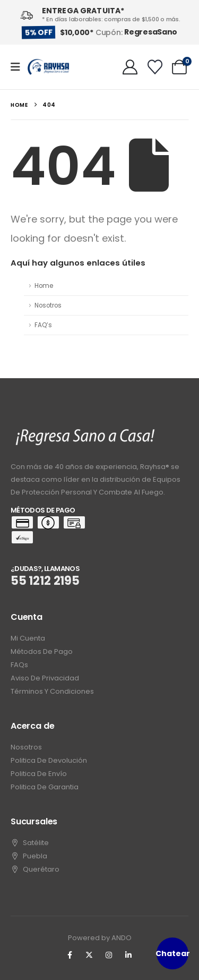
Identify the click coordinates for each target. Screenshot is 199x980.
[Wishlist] (155, 67)
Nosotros (48, 305)
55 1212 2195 (45, 581)
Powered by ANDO (100, 938)
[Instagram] (109, 955)
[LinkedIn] (128, 955)
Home (44, 286)
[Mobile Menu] (19, 67)
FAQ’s (43, 325)
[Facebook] (70, 955)
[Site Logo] (48, 67)
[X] (89, 955)
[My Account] (130, 67)
